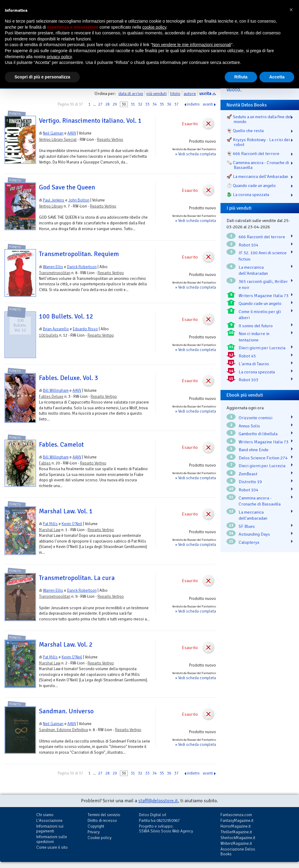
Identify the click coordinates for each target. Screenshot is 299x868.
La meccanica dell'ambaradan (253, 515)
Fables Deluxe (51, 396)
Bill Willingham (56, 390)
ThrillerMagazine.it (236, 832)
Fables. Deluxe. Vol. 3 (69, 378)
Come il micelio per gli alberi (260, 315)
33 (147, 104)
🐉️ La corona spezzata (248, 195)
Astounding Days (254, 534)
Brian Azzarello (56, 329)
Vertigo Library (51, 206)
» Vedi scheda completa (196, 154)
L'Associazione (49, 820)
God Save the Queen (67, 187)
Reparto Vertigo (110, 139)
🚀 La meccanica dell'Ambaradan (257, 176)
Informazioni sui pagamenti (50, 829)
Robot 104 (248, 245)
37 (176, 104)
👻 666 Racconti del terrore (253, 154)
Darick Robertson (82, 267)
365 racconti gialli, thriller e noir (263, 285)
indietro (193, 104)
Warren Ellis (53, 267)
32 (140, 104)
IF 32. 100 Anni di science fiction (263, 256)
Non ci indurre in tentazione (254, 337)
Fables (45, 463)
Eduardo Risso (85, 329)
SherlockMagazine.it (238, 838)
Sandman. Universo (66, 711)
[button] (291, 10)
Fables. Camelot (61, 445)
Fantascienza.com (236, 815)
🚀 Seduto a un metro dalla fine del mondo (259, 119)
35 (162, 104)
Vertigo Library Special (58, 139)
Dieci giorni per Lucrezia (262, 348)
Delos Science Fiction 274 (263, 458)
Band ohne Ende (254, 450)
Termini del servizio (104, 815)
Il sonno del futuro (256, 326)
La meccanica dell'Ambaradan (253, 270)
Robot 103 (248, 380)
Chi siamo (45, 815)
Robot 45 (247, 356)
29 (115, 104)
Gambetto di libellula (258, 434)
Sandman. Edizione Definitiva (63, 730)
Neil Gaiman (53, 133)
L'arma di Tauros (254, 364)
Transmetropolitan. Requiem (79, 254)
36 (169, 104)
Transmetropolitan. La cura (77, 578)
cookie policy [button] (154, 27)
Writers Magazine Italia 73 (264, 296)
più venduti (157, 93)
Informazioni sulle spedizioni (52, 839)
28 (108, 104)
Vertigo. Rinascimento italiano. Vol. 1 (90, 121)
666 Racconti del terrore (262, 237)
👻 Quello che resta (245, 131)
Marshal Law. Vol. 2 (66, 645)
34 (155, 104)
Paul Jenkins (54, 200)
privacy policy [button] (59, 57)
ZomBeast (248, 474)
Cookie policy (100, 838)
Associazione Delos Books (238, 852)
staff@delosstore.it (158, 801)
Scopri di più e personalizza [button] (42, 77)
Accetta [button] (277, 77)
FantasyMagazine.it (237, 820)
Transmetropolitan (55, 273)
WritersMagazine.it (236, 843)
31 (133, 104)
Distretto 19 (250, 482)
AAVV (72, 133)
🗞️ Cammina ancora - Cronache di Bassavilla (258, 165)
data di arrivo (131, 93)
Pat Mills (50, 524)
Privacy (94, 832)
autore (190, 93)
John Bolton (79, 200)
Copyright (96, 826)
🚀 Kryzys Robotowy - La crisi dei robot (258, 142)
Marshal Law (50, 530)
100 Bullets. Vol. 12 (66, 316)
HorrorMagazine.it (236, 826)
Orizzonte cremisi (256, 418)
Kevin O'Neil (72, 524)
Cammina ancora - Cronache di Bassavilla (260, 501)
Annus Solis (249, 426)
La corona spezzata (257, 372)
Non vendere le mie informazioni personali (191, 45)
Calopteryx (249, 542)
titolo (175, 93)
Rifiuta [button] (241, 77)
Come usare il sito (52, 847)
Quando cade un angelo (260, 303)
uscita (205, 93)
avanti (208, 104)
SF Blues (247, 526)
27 (100, 104)
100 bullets (49, 335)
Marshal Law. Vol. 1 (66, 511)
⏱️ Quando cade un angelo (251, 185)
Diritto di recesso (102, 820)
